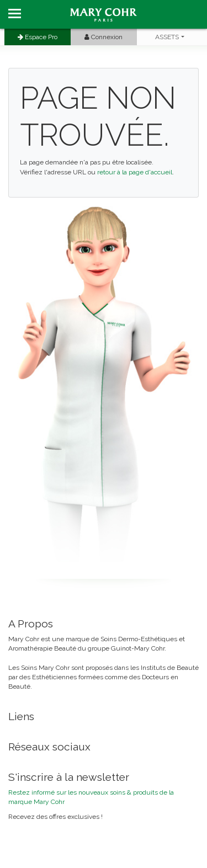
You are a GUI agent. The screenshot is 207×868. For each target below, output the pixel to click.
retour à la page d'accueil (135, 172)
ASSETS (167, 37)
